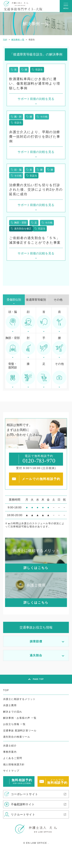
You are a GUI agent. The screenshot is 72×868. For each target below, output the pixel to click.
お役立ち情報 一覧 (14, 724)
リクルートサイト (23, 814)
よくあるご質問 (13, 758)
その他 (44, 117)
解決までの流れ (13, 712)
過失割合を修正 (23, 229)
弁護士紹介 (10, 746)
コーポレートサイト (25, 794)
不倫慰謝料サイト (23, 804)
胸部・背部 (20, 223)
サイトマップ (11, 771)
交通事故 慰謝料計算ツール (20, 731)
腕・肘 (18, 117)
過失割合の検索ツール (17, 737)
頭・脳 (18, 170)
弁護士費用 (10, 705)
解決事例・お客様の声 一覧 (20, 718)
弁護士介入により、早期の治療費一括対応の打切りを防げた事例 (35, 137)
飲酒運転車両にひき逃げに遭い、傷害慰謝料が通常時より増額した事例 (35, 84)
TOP (6, 690)
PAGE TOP (38, 679)
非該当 (39, 70)
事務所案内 (10, 752)
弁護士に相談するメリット (19, 699)
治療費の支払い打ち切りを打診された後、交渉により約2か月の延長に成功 (36, 190)
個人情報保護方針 (14, 764)
